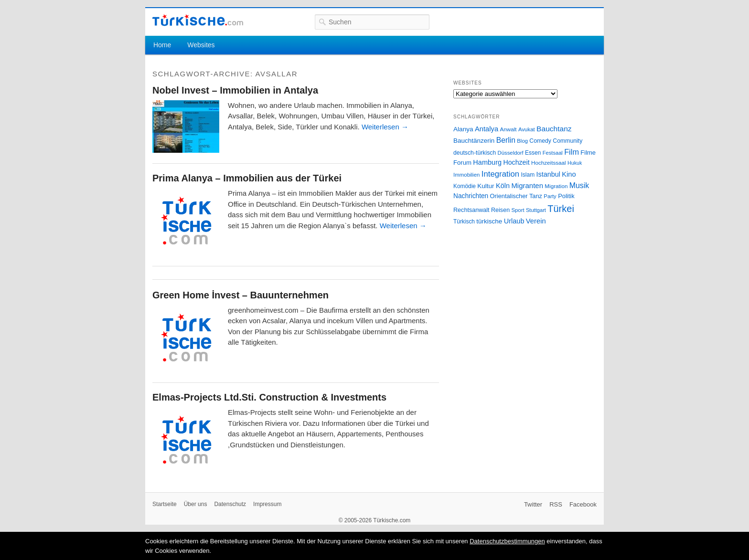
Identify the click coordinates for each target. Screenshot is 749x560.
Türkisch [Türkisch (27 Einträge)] (464, 222)
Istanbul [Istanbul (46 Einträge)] (548, 174)
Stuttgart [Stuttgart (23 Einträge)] (536, 210)
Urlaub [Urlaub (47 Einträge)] (514, 221)
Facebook (583, 504)
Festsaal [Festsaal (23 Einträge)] (553, 153)
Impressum (267, 504)
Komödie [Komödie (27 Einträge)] (465, 186)
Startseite (165, 504)
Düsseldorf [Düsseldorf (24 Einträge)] (511, 153)
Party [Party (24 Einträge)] (550, 196)
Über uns (196, 504)
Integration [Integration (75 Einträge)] (500, 174)
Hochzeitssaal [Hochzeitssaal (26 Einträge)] (549, 163)
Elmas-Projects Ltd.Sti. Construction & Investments (269, 397)
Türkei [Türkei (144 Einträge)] (561, 209)
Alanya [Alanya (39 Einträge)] (463, 129)
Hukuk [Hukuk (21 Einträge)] (575, 163)
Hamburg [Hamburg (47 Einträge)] (487, 162)
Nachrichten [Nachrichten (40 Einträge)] (471, 196)
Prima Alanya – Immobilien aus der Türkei (247, 178)
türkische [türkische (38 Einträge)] (489, 221)
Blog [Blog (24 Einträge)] (522, 141)
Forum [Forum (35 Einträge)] (462, 163)
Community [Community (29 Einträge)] (567, 141)
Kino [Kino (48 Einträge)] (569, 174)
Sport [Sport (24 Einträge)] (518, 210)
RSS (556, 504)
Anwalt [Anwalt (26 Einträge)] (508, 129)
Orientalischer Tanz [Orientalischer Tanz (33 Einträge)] (516, 196)
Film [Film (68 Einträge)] (572, 152)
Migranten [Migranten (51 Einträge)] (527, 185)
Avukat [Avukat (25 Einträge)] (527, 129)
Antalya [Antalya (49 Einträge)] (487, 129)
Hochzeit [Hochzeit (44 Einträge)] (516, 162)
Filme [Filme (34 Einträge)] (588, 153)
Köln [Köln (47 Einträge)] (503, 186)
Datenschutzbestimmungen (507, 541)
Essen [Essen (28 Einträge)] (533, 153)
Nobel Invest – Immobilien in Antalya (235, 90)
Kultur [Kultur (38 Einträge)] (486, 186)
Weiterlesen (385, 127)
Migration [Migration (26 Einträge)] (556, 186)
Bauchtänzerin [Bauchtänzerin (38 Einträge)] (474, 141)
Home (162, 45)
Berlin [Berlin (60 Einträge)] (506, 140)
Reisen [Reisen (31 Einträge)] (500, 210)
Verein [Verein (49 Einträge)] (536, 221)
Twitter (533, 504)
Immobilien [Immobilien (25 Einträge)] (466, 175)
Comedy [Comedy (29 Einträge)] (540, 141)
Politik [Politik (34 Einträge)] (566, 196)
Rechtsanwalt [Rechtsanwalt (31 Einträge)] (471, 210)
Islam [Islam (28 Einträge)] (528, 175)
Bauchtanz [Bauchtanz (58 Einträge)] (554, 129)
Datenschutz (230, 504)
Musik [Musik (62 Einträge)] (579, 185)
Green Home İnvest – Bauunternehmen (241, 295)
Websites (201, 45)
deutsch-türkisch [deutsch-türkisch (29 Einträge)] (475, 153)
